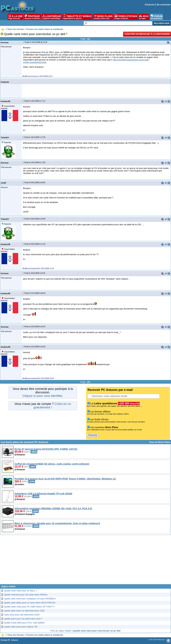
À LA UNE (15, 17)
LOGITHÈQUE (52, 17)
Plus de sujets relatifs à (85, 631)
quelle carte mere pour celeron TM (21, 627)
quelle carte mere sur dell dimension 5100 (24, 611)
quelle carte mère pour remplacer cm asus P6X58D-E (30, 599)
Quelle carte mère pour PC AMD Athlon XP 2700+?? (29, 607)
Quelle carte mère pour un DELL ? (21, 591)
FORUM (157, 17)
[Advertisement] (85, 561)
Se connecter (164, 5)
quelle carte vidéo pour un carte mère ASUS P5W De (30, 603)
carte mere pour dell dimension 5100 (22, 615)
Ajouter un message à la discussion (147, 34)
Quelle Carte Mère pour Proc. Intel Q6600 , (25, 623)
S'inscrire (150, 5)
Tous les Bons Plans (160, 442)
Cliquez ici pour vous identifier (42, 396)
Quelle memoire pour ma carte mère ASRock (26, 595)
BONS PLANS (103, 17)
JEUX (144, 17)
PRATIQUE (32, 17)
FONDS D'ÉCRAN (126, 17)
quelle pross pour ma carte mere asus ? (23, 619)
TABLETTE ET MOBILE (77, 17)
